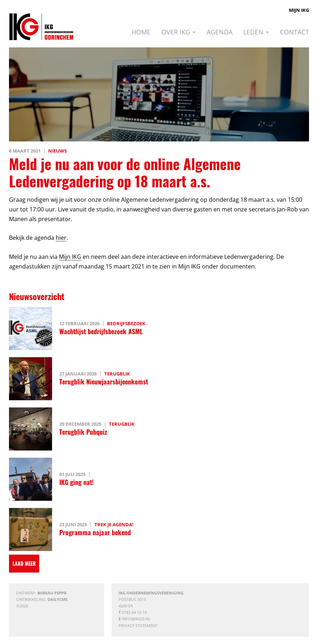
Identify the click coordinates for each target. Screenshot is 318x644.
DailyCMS (57, 599)
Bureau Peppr (52, 593)
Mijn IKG (299, 10)
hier (61, 238)
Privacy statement (138, 626)
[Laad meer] (24, 564)
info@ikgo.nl (136, 619)
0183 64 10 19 (134, 612)
